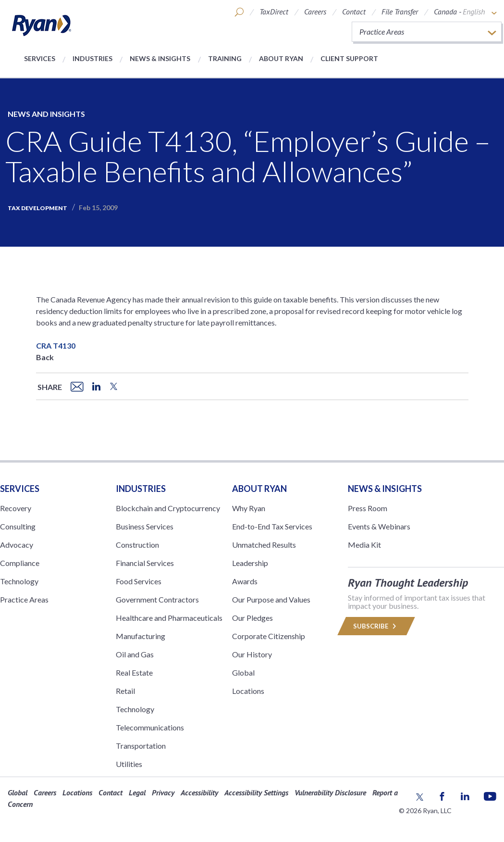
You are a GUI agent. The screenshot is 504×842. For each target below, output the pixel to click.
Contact (354, 12)
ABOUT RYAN (259, 489)
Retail (125, 691)
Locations (248, 691)
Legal (137, 792)
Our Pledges (252, 618)
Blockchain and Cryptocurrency (168, 508)
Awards (245, 581)
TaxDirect (274, 12)
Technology (19, 581)
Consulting (18, 526)
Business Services (145, 526)
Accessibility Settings (256, 792)
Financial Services (145, 563)
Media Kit (364, 545)
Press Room (368, 508)
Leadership (250, 563)
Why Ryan (249, 508)
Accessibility (199, 792)
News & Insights (160, 58)
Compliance (20, 563)
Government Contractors (157, 599)
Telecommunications (150, 727)
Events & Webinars (379, 526)
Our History (252, 654)
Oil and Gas (135, 654)
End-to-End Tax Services (272, 526)
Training (225, 58)
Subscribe (376, 626)
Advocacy (17, 545)
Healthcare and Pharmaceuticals (169, 618)
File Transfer (400, 12)
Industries (92, 58)
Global (243, 672)
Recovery (16, 508)
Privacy (163, 792)
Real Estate (134, 672)
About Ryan (281, 58)
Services (40, 58)
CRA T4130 (56, 346)
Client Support (349, 58)
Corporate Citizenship (269, 636)
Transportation (141, 746)
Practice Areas (24, 599)
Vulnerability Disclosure (330, 792)
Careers (315, 12)
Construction (137, 545)
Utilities (129, 764)
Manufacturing (141, 636)
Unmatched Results (264, 545)
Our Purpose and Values (271, 599)
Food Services (139, 581)
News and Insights (46, 114)
